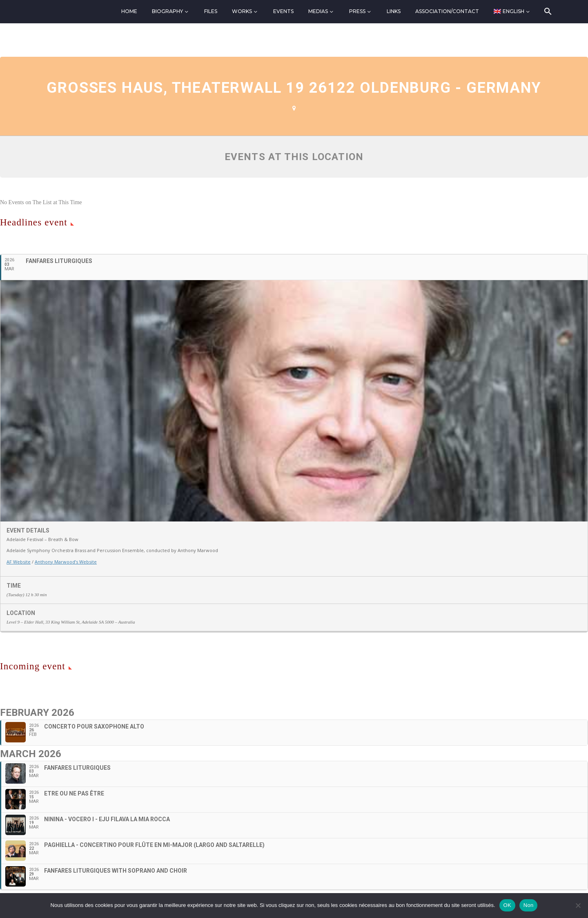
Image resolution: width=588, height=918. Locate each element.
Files (211, 11)
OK (507, 905)
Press (357, 11)
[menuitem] (512, 11)
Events (283, 11)
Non (529, 905)
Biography (167, 11)
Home (129, 11)
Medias (318, 11)
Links (394, 11)
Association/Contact (447, 11)
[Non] (578, 905)
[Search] (547, 11)
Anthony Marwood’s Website (66, 562)
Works (242, 11)
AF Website (19, 562)
